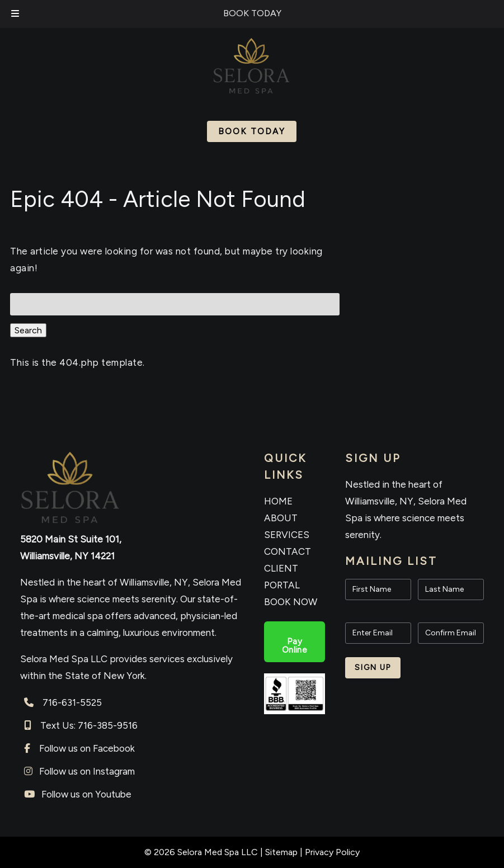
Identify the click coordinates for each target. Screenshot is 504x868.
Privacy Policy (332, 852)
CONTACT (288, 551)
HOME (278, 501)
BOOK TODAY (252, 13)
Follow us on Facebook (87, 748)
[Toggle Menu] (15, 14)
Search (28, 330)
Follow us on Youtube (86, 794)
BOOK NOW (291, 602)
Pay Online (295, 646)
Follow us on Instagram (87, 771)
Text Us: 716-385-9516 (89, 725)
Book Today (252, 131)
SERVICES (287, 535)
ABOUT (281, 518)
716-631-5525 (72, 702)
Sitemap (281, 852)
